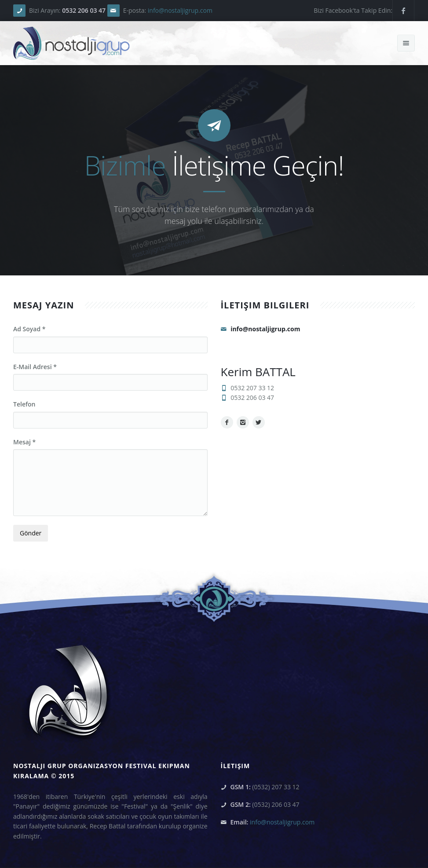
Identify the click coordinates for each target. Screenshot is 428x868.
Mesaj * (24, 442)
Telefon (24, 404)
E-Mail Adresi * (35, 367)
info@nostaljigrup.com (180, 10)
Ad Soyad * (29, 329)
